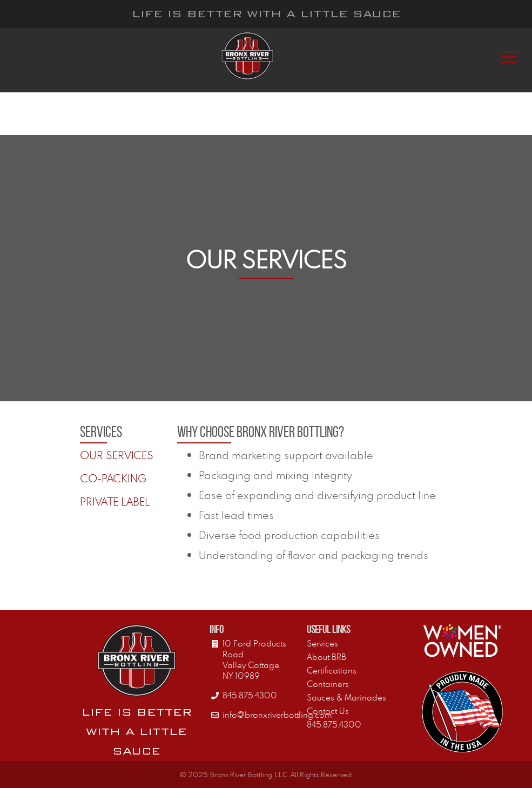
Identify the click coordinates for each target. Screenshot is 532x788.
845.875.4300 (334, 724)
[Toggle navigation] (509, 56)
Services (322, 643)
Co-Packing (113, 478)
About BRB (326, 657)
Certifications (332, 670)
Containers (328, 684)
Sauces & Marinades (346, 697)
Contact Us (328, 711)
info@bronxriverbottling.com (277, 715)
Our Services (117, 455)
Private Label (115, 501)
